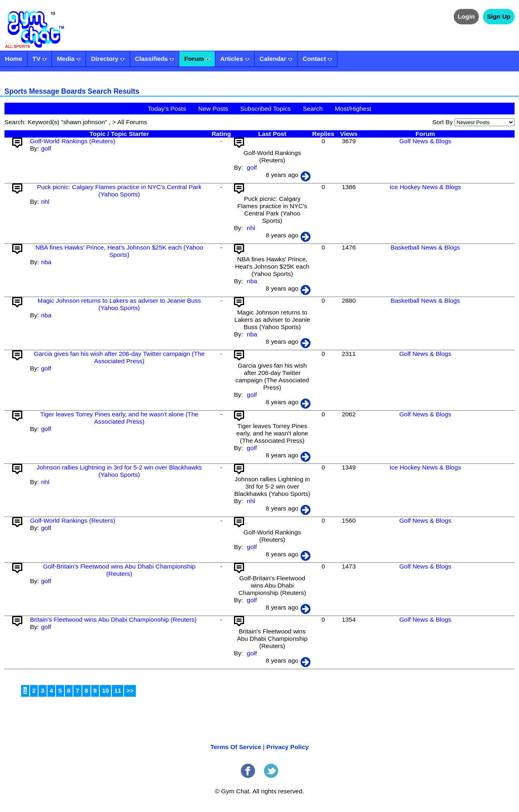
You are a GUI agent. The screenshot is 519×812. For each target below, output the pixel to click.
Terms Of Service (236, 747)
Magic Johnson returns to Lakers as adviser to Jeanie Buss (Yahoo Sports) (119, 304)
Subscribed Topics (265, 109)
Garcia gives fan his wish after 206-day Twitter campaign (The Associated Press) (119, 357)
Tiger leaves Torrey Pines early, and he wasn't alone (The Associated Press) (119, 418)
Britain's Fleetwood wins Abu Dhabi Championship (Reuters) (113, 619)
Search (313, 109)
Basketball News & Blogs (425, 247)
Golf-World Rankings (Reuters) (73, 141)
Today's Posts (167, 109)
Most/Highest (353, 109)
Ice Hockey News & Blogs (425, 187)
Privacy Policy (287, 747)
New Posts (213, 109)
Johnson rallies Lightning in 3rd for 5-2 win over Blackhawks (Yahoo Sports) (119, 471)
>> (130, 690)
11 (118, 690)
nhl (45, 201)
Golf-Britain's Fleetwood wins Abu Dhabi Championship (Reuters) (119, 570)
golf (46, 148)
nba (46, 262)
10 (106, 690)
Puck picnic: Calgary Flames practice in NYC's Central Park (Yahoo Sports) (119, 191)
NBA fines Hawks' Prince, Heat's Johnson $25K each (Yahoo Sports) (119, 251)
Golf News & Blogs (425, 141)
